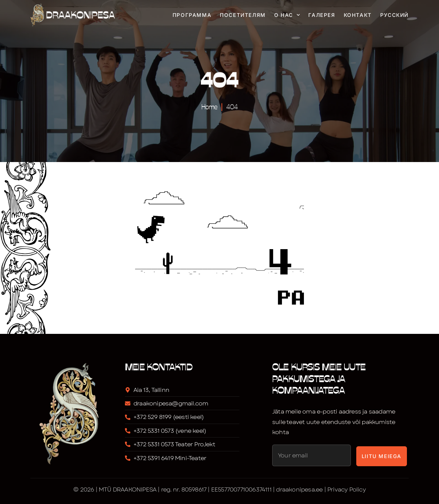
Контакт (358, 15)
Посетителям (243, 15)
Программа (192, 15)
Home (209, 106)
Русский (394, 15)
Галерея (322, 15)
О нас (287, 15)
